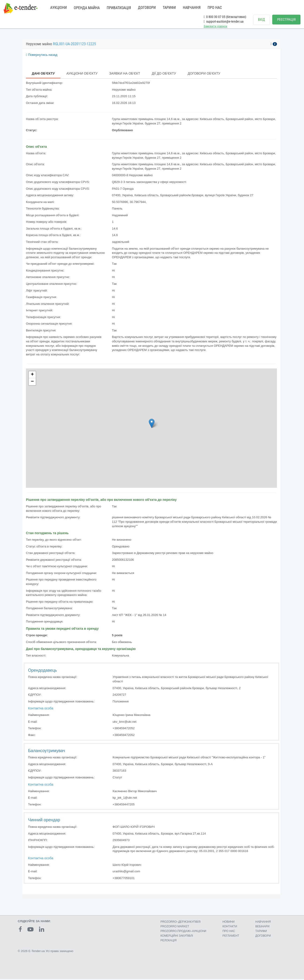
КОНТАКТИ (230, 927)
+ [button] (32, 376)
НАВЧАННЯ (192, 8)
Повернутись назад (42, 56)
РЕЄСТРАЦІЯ (286, 20)
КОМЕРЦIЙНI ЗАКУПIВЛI (177, 937)
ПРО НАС (215, 8)
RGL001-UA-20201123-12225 (74, 45)
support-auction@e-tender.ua (224, 21)
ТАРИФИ (169, 8)
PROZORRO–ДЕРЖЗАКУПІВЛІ (180, 923)
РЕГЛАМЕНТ (231, 937)
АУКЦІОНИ (58, 8)
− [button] (32, 383)
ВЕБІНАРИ (263, 927)
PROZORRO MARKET (175, 927)
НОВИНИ (229, 923)
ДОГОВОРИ (147, 8)
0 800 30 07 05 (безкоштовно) (225, 17)
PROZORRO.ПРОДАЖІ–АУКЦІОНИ (183, 932)
